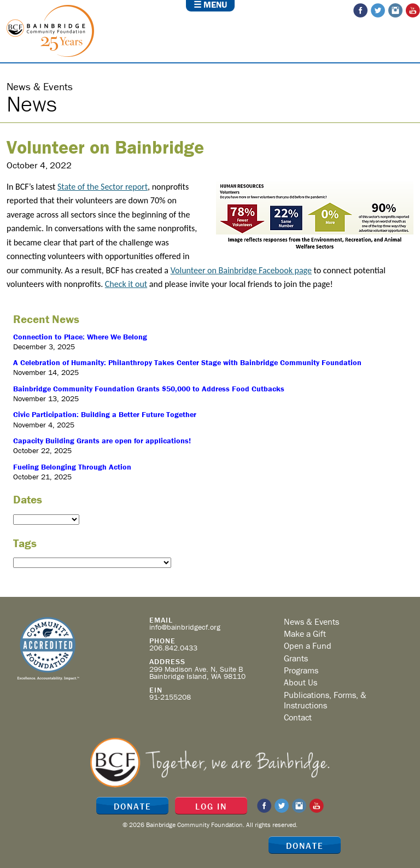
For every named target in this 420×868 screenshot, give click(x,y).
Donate (305, 846)
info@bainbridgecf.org (185, 627)
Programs (301, 670)
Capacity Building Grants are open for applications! (102, 441)
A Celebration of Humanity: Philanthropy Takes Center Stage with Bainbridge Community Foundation (187, 362)
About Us (301, 682)
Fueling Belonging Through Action (72, 467)
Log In (211, 806)
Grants (296, 658)
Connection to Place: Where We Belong (80, 337)
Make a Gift (305, 634)
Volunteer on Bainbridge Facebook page (241, 270)
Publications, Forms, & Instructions (325, 700)
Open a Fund (308, 646)
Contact (298, 717)
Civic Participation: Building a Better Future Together (105, 414)
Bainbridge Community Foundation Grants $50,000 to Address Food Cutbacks (149, 389)
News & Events (311, 621)
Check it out (126, 284)
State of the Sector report (103, 187)
